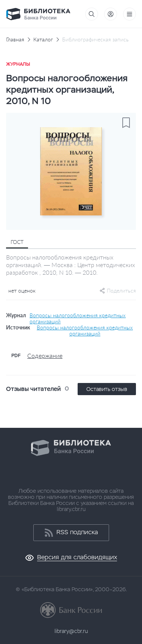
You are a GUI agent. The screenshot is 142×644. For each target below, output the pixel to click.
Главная (15, 40)
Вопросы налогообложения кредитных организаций (78, 318)
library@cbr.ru (71, 631)
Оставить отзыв (107, 389)
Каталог (43, 40)
